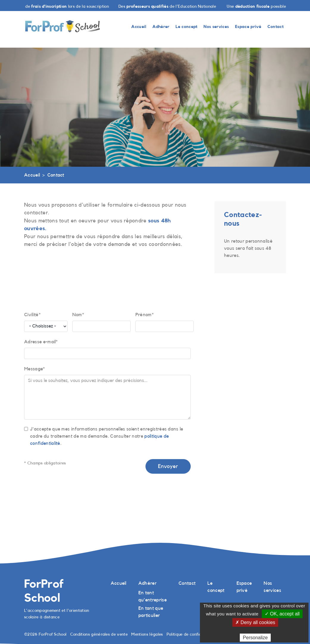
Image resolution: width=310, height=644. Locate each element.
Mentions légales (147, 634)
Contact (275, 27)
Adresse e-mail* (41, 342)
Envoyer (168, 466)
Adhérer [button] (161, 27)
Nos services (216, 27)
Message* (35, 369)
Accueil (139, 27)
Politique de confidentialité (192, 634)
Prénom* (145, 315)
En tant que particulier (151, 612)
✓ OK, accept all (282, 614)
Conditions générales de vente (99, 634)
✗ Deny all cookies (255, 622)
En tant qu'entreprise (152, 596)
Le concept (186, 27)
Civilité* (32, 315)
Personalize (255, 638)
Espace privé (248, 27)
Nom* (78, 315)
